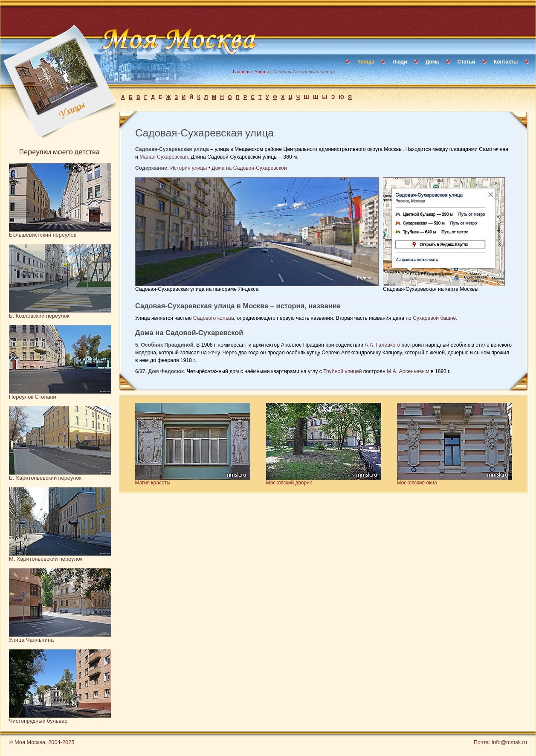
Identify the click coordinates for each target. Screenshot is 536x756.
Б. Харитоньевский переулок (45, 478)
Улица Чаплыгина (31, 640)
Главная (242, 72)
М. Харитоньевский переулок (46, 559)
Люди (400, 62)
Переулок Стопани (33, 397)
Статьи (466, 62)
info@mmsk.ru (509, 742)
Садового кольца (214, 318)
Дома (432, 62)
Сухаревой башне (434, 318)
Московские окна (417, 483)
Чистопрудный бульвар (38, 721)
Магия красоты (153, 483)
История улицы (188, 168)
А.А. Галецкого (382, 345)
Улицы (262, 72)
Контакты (506, 62)
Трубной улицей (342, 371)
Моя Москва (30, 742)
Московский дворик (289, 483)
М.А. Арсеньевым (408, 371)
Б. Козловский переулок (39, 316)
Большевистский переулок (42, 235)
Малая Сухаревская (164, 157)
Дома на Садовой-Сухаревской (249, 168)
